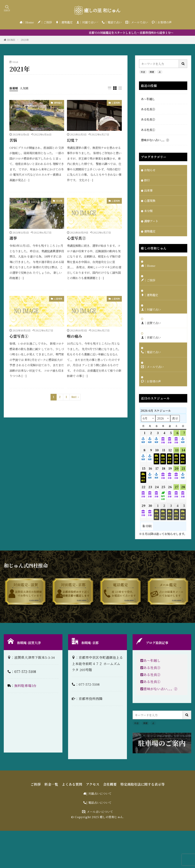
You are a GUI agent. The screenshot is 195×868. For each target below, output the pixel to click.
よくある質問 (72, 784)
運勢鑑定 (58, 103)
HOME (11, 40)
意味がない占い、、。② (155, 140)
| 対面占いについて (99, 793)
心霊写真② (76, 238)
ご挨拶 (36, 784)
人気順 (24, 88)
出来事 (148, 190)
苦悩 (13, 140)
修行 (147, 180)
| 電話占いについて (99, 802)
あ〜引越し (148, 99)
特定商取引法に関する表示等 (143, 784)
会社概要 (110, 784)
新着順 (14, 88)
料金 (143, 72)
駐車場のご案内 (162, 743)
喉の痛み (74, 336)
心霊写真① (19, 336)
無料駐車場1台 (25, 686)
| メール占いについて (99, 811)
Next (74, 397)
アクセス (93, 784)
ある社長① (148, 130)
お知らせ (150, 170)
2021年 (25, 40)
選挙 (13, 238)
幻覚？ (73, 140)
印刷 (147, 526)
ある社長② (148, 119)
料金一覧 (51, 784)
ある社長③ (148, 109)
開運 (152, 72)
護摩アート (151, 221)
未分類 (59, 201)
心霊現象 (116, 103)
